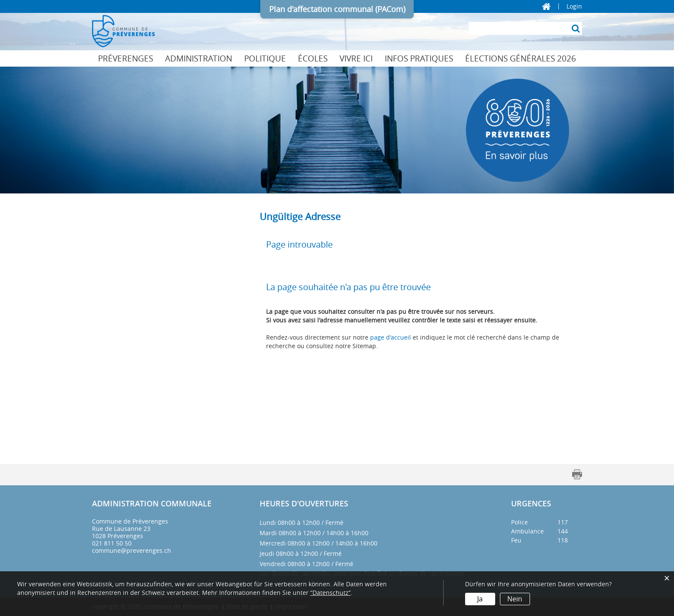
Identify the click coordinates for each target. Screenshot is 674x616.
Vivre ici (356, 58)
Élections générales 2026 (521, 58)
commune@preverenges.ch (132, 550)
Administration (199, 58)
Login (574, 6)
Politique (265, 58)
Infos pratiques (419, 58)
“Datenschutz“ (331, 593)
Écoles (313, 58)
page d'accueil (391, 337)
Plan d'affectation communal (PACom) (337, 9)
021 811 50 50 (112, 543)
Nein (515, 599)
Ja (480, 599)
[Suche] (576, 28)
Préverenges (126, 58)
